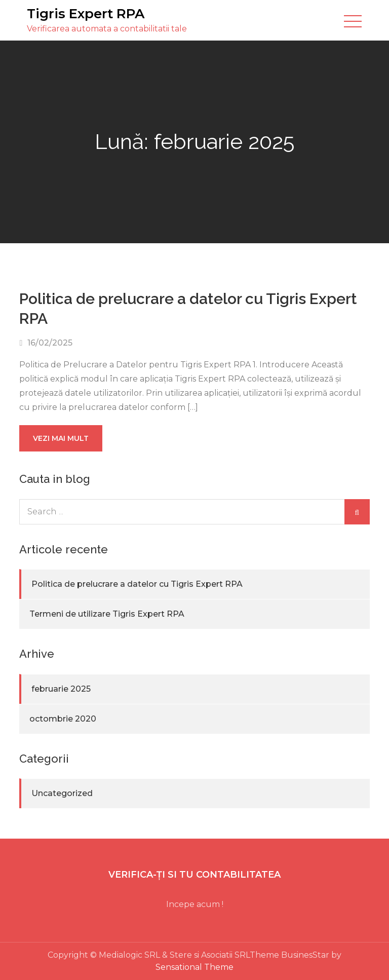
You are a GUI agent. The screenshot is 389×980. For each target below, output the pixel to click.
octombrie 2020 (63, 719)
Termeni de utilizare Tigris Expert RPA (107, 614)
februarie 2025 (61, 689)
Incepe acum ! (195, 904)
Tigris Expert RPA (86, 14)
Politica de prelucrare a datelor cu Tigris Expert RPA (137, 584)
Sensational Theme (194, 967)
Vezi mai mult (61, 438)
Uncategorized (62, 793)
